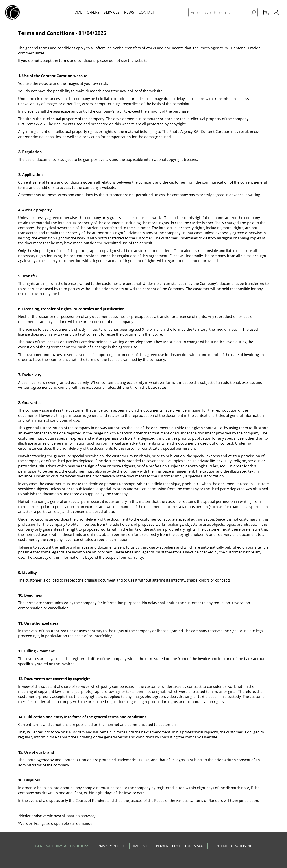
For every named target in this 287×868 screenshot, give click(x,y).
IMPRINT (140, 846)
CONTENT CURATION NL (232, 846)
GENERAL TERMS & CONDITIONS (62, 846)
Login (276, 12)
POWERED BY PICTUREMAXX (179, 846)
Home (77, 12)
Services (112, 12)
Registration (266, 12)
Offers (93, 12)
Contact (147, 12)
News (129, 12)
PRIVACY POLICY (111, 846)
